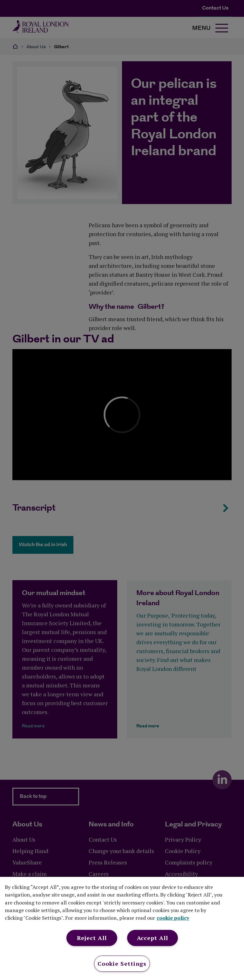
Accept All (152, 938)
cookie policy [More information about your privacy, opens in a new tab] (173, 918)
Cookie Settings (122, 963)
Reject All (92, 938)
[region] (122, 928)
